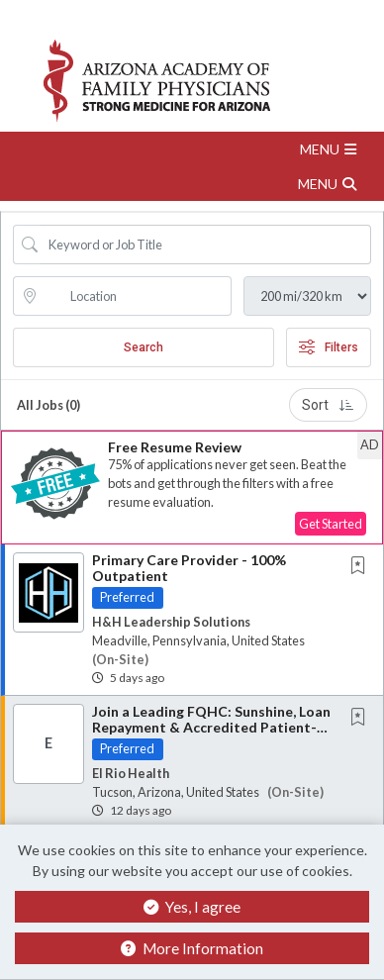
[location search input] (136, 296)
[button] (192, 149)
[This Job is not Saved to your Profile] (362, 567)
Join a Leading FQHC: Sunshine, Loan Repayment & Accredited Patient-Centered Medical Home (211, 727)
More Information (192, 948)
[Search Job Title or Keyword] (206, 245)
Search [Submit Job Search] (144, 347)
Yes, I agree (192, 907)
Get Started (331, 524)
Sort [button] (328, 405)
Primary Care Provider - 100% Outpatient (189, 567)
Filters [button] (329, 347)
